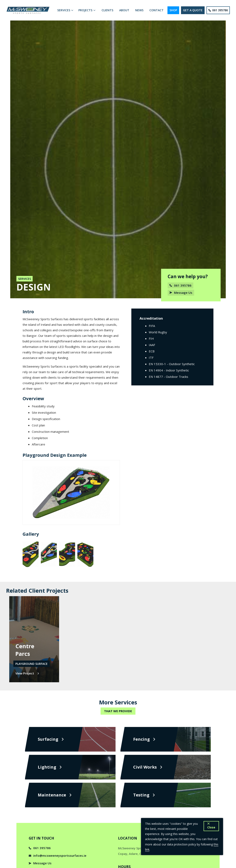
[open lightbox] (31, 554)
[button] (65, 10)
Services (25, 279)
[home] (29, 10)
